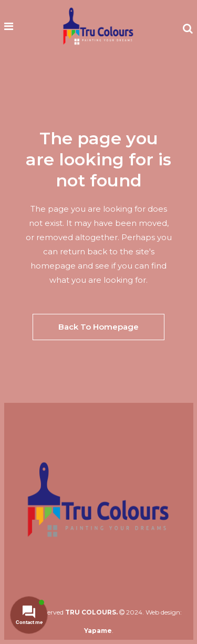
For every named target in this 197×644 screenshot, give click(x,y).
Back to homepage (98, 327)
